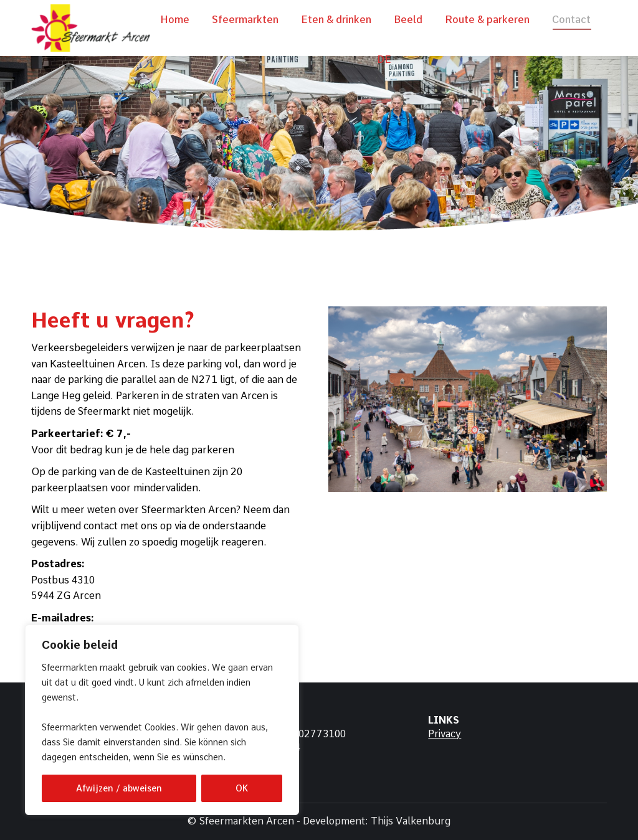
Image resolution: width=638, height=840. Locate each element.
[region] (162, 720)
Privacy (445, 734)
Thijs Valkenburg (411, 821)
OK (242, 788)
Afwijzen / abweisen (119, 788)
